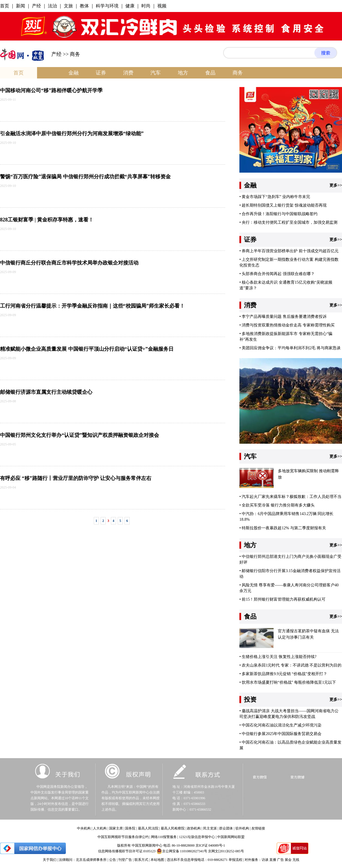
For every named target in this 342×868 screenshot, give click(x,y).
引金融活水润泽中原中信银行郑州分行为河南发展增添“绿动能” (72, 134)
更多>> (336, 185)
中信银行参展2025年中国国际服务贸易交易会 (282, 734)
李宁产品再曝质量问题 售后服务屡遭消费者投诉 (284, 317)
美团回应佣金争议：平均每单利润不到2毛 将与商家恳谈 (291, 348)
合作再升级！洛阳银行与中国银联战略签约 (280, 214)
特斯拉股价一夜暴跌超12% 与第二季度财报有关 (284, 528)
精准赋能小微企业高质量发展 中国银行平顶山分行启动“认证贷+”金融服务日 (87, 349)
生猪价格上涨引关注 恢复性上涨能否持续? (279, 657)
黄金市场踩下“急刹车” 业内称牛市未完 (276, 197)
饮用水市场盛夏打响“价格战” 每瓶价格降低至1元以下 (289, 682)
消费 (128, 73)
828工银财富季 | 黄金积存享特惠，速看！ (47, 220)
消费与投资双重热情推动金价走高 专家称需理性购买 (288, 325)
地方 (183, 73)
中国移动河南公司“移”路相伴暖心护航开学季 (51, 90)
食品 (210, 73)
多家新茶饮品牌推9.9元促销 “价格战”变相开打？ (284, 674)
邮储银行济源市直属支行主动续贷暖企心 (46, 392)
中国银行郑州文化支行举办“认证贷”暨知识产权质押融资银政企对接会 (80, 435)
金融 (74, 73)
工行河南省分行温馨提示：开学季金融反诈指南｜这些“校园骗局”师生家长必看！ (92, 306)
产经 (56, 54)
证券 (101, 73)
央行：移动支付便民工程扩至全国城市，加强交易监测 (290, 222)
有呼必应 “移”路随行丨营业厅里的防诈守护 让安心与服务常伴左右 (76, 478)
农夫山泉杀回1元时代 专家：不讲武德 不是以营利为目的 (292, 665)
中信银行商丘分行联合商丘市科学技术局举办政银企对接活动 (69, 263)
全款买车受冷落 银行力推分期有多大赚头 (278, 505)
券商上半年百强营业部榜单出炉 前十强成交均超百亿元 (290, 251)
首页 (19, 73)
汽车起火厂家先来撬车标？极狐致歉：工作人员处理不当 (292, 497)
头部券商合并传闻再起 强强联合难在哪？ (278, 274)
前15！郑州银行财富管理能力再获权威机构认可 (284, 599)
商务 (238, 73)
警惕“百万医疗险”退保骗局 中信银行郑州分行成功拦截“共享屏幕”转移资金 (85, 177)
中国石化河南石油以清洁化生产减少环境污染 (282, 725)
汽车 (156, 73)
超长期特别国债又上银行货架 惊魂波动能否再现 (284, 205)
